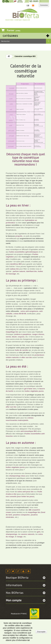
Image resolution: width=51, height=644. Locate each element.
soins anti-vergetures (29, 311)
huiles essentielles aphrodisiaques (24, 252)
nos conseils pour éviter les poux (20, 496)
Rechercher (49, 41)
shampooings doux (17, 476)
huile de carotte (21, 350)
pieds (26, 420)
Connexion (44, 5)
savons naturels (28, 534)
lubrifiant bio (31, 271)
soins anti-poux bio (26, 492)
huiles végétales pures (34, 391)
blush (14, 337)
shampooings (12, 534)
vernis (8, 337)
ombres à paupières (23, 334)
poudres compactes (21, 515)
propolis (19, 236)
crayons (21, 337)
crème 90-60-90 (20, 314)
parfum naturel (19, 271)
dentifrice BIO (16, 264)
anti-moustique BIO (29, 431)
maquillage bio (12, 332)
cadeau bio (14, 269)
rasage (20, 537)
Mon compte (14, 600)
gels (38, 532)
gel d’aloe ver (30, 389)
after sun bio (27, 357)
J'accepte (41, 632)
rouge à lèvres (38, 334)
